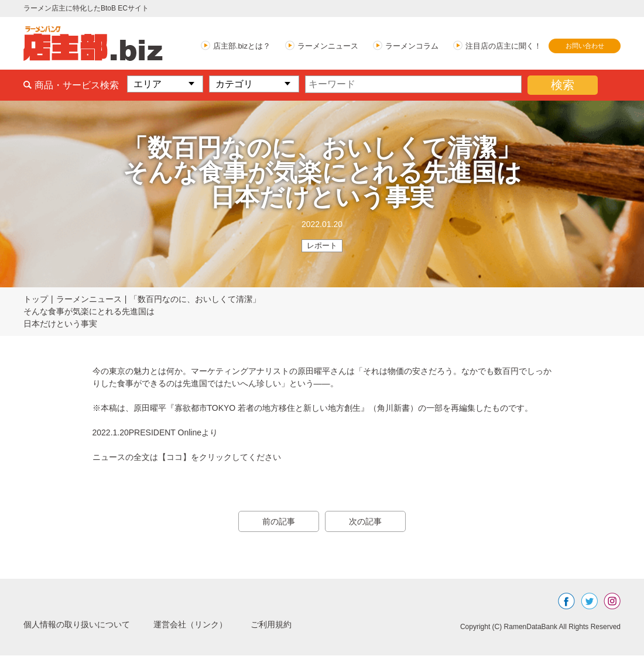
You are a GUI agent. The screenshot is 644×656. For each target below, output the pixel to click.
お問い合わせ (585, 46)
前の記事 (275, 522)
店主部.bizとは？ (242, 46)
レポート (322, 246)
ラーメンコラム (412, 46)
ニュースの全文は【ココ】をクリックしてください (187, 458)
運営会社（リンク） (211, 625)
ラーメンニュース (328, 46)
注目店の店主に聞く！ (503, 46)
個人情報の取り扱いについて (84, 625)
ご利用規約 (300, 625)
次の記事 (369, 522)
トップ (36, 300)
